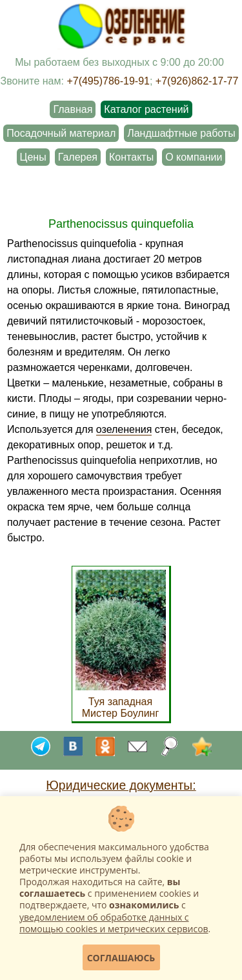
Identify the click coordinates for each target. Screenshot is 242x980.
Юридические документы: (121, 785)
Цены (33, 157)
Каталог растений (146, 109)
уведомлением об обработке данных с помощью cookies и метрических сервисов (114, 923)
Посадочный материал (61, 133)
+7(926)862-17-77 (197, 81)
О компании (194, 157)
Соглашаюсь (121, 958)
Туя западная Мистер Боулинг (121, 702)
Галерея (78, 157)
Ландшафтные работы (181, 133)
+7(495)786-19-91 (108, 81)
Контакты (131, 157)
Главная (73, 109)
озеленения (124, 429)
